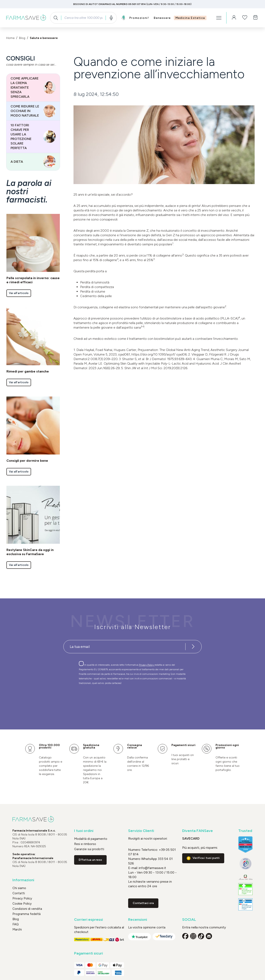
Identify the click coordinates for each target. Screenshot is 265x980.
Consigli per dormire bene (27, 461)
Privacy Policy (147, 665)
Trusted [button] (245, 831)
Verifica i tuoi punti (206, 858)
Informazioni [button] (23, 880)
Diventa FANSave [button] (198, 831)
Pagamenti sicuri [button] (89, 953)
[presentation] (120, 700)
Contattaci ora (143, 903)
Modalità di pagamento (91, 839)
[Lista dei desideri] (245, 18)
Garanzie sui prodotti (89, 849)
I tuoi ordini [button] (84, 831)
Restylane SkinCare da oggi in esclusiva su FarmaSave (30, 552)
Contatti (19, 893)
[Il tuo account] (234, 18)
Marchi (17, 929)
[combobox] (83, 18)
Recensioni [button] (138, 920)
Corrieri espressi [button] (89, 920)
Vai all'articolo (19, 293)
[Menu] (219, 18)
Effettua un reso (90, 860)
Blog (16, 919)
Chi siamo (19, 888)
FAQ (16, 924)
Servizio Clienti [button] (141, 831)
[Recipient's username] (124, 647)
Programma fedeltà (26, 914)
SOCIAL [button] (189, 920)
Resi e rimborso (85, 844)
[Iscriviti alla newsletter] (193, 647)
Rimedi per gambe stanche (28, 371)
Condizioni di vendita (27, 909)
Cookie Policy (22, 904)
